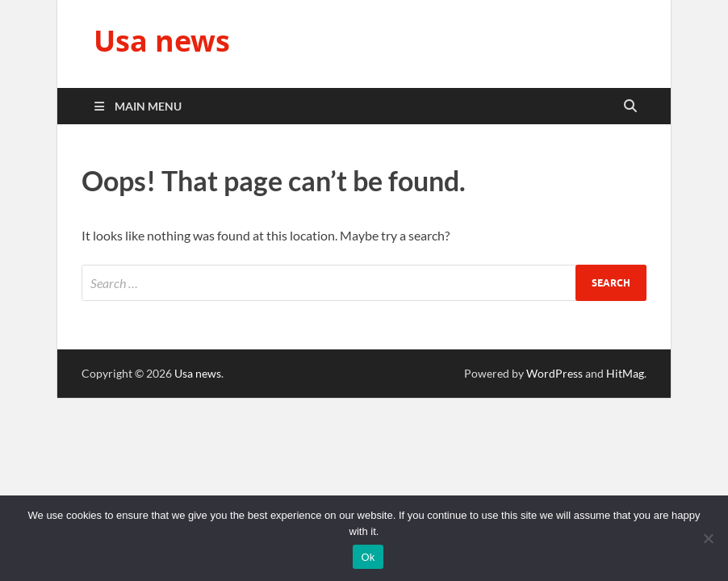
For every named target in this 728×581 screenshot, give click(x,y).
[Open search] (630, 107)
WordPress (554, 373)
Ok (368, 557)
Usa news (162, 41)
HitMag (625, 373)
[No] (708, 538)
